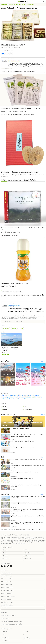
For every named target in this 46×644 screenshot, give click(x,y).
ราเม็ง (17, 397)
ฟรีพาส (38, 395)
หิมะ (30, 395)
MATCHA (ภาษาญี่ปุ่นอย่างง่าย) (8, 596)
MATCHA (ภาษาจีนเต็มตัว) (7, 579)
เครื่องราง (14, 399)
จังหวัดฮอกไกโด (27, 553)
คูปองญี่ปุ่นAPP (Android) (7, 605)
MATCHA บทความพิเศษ (28, 5)
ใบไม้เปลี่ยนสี (28, 397)
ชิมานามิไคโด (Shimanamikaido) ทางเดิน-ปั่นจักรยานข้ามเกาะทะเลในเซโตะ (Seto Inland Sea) (11, 349)
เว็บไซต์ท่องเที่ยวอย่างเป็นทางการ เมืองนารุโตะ (12, 621)
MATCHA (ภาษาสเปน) (6, 599)
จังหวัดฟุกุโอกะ (5, 556)
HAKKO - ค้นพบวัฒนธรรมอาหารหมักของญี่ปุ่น (12, 624)
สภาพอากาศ (25, 395)
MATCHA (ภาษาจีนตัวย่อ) (7, 588)
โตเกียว (4, 399)
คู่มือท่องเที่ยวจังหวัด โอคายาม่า (8, 615)
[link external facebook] (2, 566)
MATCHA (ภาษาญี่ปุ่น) (6, 573)
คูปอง (11, 5)
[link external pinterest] (8, 566)
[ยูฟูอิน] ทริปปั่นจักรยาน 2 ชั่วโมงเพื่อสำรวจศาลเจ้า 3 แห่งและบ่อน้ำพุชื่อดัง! (27, 516)
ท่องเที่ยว (4, 410)
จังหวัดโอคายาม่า (27, 559)
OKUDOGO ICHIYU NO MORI (14, 61)
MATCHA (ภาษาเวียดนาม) (7, 593)
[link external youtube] (11, 566)
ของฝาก (13, 395)
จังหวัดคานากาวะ (5, 559)
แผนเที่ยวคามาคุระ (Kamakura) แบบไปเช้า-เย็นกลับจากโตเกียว (24, 472)
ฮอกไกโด (18, 395)
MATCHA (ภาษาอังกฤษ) (7, 576)
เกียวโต (34, 397)
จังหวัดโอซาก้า (27, 550)
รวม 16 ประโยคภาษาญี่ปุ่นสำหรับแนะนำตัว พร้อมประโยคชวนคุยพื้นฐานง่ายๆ (27, 459)
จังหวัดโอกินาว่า (27, 556)
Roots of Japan (5, 618)
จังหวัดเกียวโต (5, 553)
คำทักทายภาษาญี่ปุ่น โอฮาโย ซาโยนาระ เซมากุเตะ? (22, 479)
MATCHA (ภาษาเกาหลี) (7, 585)
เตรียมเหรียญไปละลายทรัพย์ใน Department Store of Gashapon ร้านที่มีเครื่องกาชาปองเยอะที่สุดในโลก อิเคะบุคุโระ (27, 435)
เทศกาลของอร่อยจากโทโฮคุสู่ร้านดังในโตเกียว (21, 428)
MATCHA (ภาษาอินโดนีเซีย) (7, 590)
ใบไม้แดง (22, 397)
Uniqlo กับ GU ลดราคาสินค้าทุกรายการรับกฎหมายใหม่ (23, 448)
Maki (5, 352)
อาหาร (21, 328)
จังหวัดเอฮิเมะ (4, 5)
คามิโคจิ (24, 399)
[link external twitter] (5, 566)
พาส (33, 395)
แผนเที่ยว (12, 397)
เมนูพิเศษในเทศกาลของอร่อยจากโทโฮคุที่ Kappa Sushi (23, 441)
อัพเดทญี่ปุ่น (18, 5)
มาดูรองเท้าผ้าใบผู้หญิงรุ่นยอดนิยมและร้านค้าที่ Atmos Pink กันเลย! (25, 503)
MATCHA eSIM (5, 608)
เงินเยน (19, 399)
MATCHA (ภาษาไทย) (6, 582)
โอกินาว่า (40, 397)
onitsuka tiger (5, 397)
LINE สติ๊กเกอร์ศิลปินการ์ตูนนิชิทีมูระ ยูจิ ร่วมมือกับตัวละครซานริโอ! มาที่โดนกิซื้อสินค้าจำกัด (22, 423)
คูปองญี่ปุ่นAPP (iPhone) (7, 602)
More (42, 361)
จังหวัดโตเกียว (5, 550)
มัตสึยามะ (14, 328)
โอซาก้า (9, 399)
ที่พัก (3, 395)
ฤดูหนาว (7, 395)
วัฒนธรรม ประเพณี (28, 410)
